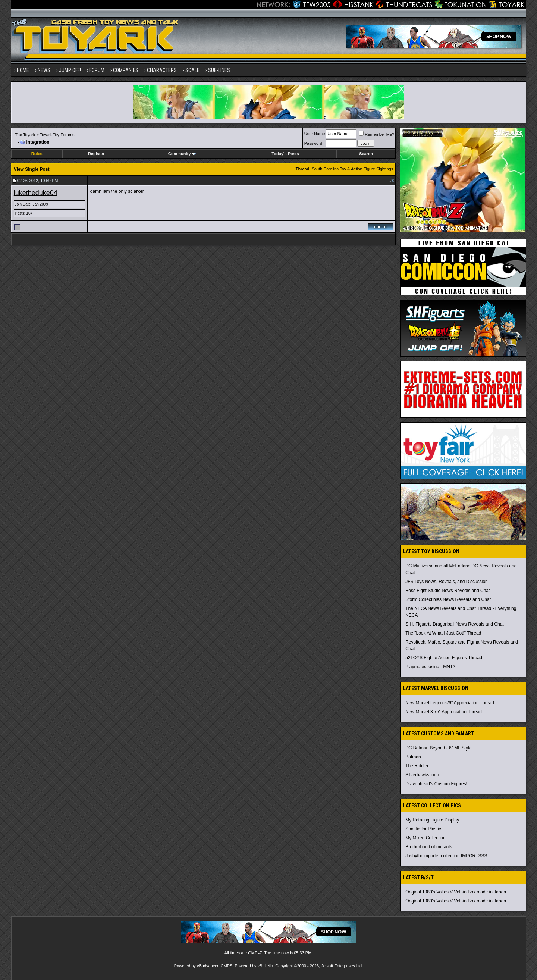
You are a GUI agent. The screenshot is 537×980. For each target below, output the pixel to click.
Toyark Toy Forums (57, 135)
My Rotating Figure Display (432, 820)
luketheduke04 (36, 193)
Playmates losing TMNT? (430, 667)
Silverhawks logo (422, 775)
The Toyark (25, 135)
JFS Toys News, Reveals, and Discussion (447, 582)
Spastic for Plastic (423, 829)
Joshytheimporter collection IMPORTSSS (446, 856)
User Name (315, 134)
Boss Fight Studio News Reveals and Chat (447, 591)
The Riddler (417, 766)
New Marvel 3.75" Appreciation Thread (444, 712)
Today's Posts (285, 154)
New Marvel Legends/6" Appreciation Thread (450, 703)
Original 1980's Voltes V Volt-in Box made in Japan (456, 892)
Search (366, 154)
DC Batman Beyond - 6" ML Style (438, 748)
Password (313, 143)
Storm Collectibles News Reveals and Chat (448, 599)
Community (182, 154)
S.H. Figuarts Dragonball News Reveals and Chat (454, 624)
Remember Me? (376, 134)
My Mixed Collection (425, 838)
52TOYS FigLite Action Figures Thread (444, 658)
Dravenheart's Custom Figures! (436, 784)
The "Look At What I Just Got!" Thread (443, 633)
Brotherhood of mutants (429, 847)
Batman (413, 757)
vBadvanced (208, 966)
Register (96, 154)
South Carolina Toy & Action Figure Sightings (353, 169)
